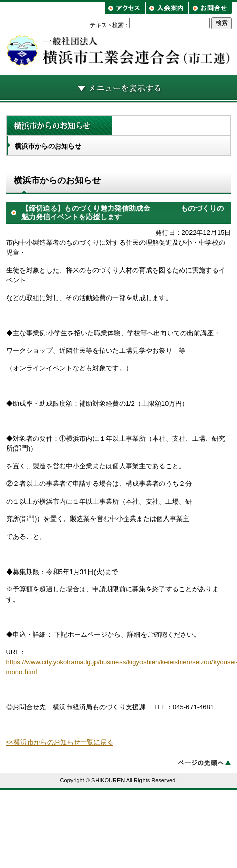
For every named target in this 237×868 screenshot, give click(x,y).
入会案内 (167, 8)
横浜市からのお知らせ (48, 146)
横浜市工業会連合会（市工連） (119, 50)
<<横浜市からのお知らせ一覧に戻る (60, 742)
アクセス (126, 8)
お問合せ (210, 8)
